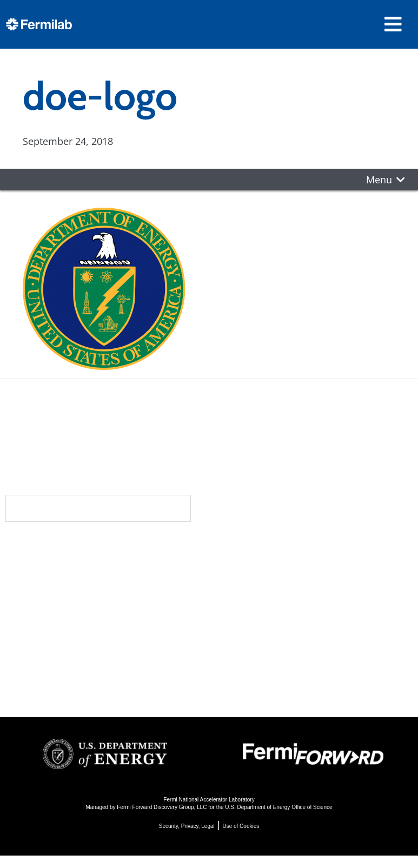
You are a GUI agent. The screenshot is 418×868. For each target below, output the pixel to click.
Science (237, 548)
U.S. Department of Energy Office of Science (278, 807)
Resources (81, 634)
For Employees (84, 654)
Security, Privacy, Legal (187, 826)
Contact (73, 613)
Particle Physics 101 (261, 640)
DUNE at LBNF (248, 567)
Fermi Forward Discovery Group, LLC (162, 807)
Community (80, 569)
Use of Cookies (241, 826)
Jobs (58, 683)
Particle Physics (251, 582)
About (66, 548)
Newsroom (80, 591)
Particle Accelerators (264, 596)
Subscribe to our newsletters (98, 508)
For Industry (77, 668)
